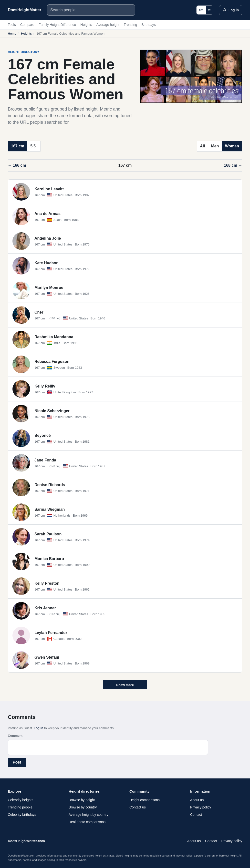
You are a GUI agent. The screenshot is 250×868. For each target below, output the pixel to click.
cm (201, 10)
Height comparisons (145, 800)
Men (215, 146)
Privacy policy (201, 807)
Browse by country (83, 807)
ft (209, 10)
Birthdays (148, 25)
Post (17, 762)
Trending (130, 25)
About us (197, 800)
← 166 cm (17, 165)
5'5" (34, 146)
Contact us (138, 807)
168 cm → (233, 165)
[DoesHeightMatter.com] (25, 10)
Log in (38, 728)
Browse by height (82, 800)
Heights (86, 25)
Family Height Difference (57, 25)
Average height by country (88, 815)
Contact (196, 815)
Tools (12, 25)
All (202, 146)
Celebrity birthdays (22, 815)
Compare (27, 25)
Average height (108, 25)
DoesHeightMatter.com (26, 841)
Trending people (20, 807)
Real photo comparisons (87, 822)
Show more (125, 685)
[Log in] (231, 10)
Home (12, 34)
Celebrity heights (21, 800)
